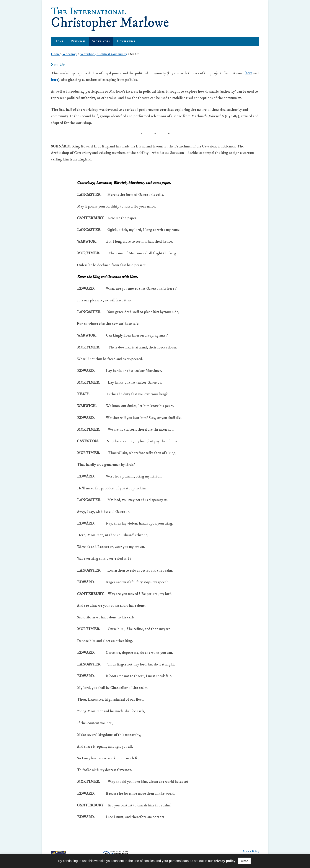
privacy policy (225, 861)
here (249, 73)
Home (59, 41)
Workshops (101, 41)
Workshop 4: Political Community (104, 54)
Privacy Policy (251, 852)
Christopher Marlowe (110, 17)
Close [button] (244, 861)
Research (78, 41)
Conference (126, 41)
